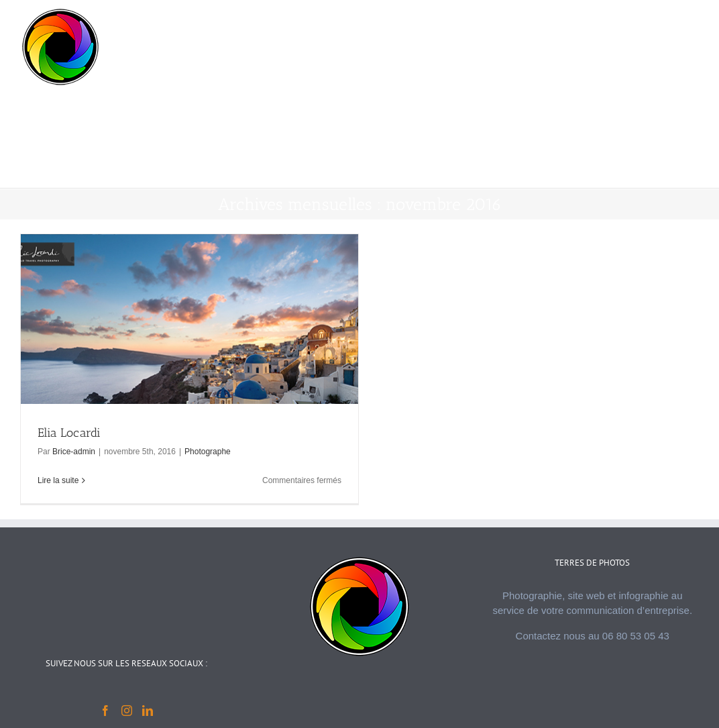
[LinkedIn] (148, 711)
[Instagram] (127, 711)
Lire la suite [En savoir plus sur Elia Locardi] (58, 480)
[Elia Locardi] (189, 369)
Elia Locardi (69, 433)
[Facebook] (105, 711)
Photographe (208, 452)
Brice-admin (74, 452)
